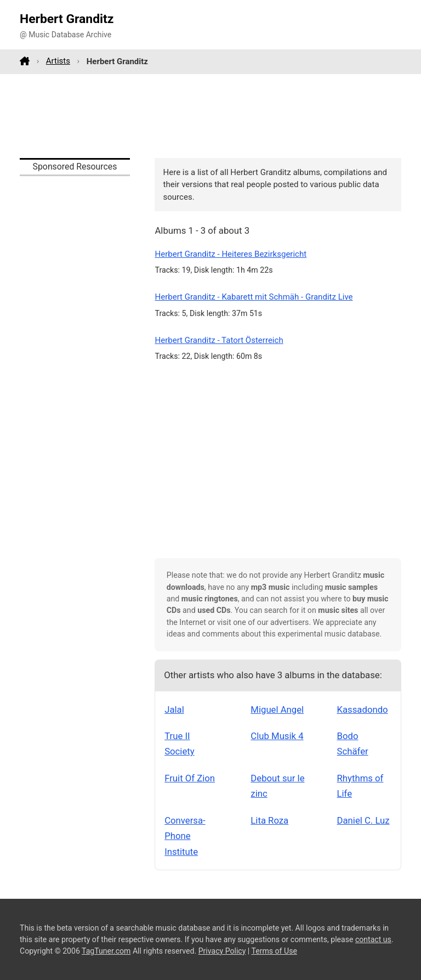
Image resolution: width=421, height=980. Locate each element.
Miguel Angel (277, 709)
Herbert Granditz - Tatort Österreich (219, 340)
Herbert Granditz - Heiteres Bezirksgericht (231, 254)
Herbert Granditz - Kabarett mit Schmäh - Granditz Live (254, 297)
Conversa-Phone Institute (185, 836)
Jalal (174, 709)
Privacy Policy (222, 951)
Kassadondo (363, 709)
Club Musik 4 (277, 736)
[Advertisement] (210, 116)
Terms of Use (274, 951)
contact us (373, 939)
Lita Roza (269, 820)
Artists (58, 61)
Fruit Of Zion (190, 778)
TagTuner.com (106, 951)
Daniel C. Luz (363, 820)
